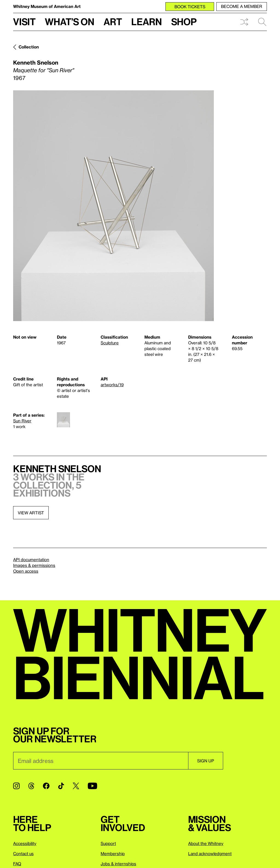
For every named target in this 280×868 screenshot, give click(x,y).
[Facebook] (46, 786)
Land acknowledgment (210, 853)
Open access (26, 571)
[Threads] (31, 786)
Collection (29, 47)
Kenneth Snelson (36, 62)
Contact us (23, 853)
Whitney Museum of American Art (47, 6)
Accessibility (25, 843)
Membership (113, 853)
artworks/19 (112, 385)
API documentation (31, 560)
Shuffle (244, 22)
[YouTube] (92, 786)
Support (108, 843)
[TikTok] (61, 786)
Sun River (22, 421)
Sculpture (110, 343)
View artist (31, 513)
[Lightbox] (113, 206)
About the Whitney (206, 843)
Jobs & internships (118, 864)
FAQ (17, 864)
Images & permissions (34, 565)
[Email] (101, 761)
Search (262, 22)
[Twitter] (76, 786)
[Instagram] (16, 786)
